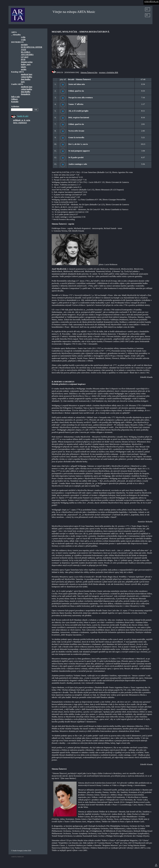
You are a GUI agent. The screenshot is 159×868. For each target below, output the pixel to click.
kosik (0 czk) (23, 116)
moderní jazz (27, 74)
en (147, 15)
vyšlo (23, 37)
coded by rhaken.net (17, 857)
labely (24, 67)
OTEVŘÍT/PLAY (152, 1)
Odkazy (15, 99)
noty (23, 82)
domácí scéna (27, 62)
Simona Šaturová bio (89, 72)
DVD (23, 59)
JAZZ (24, 49)
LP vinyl (25, 57)
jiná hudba (26, 79)
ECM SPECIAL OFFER (32, 47)
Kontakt (15, 101)
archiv (24, 69)
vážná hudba (26, 77)
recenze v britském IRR (108, 72)
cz (147, 9)
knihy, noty (26, 64)
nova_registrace (20, 123)
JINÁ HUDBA (27, 54)
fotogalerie (26, 94)
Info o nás (15, 97)
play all (63, 79)
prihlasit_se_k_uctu (22, 120)
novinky (24, 45)
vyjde (23, 40)
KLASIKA (26, 52)
